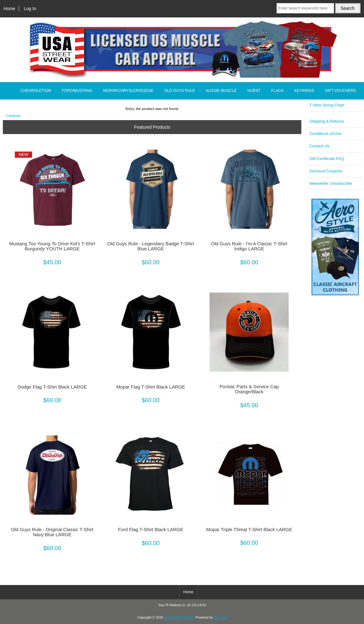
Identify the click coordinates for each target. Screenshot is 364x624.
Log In (30, 9)
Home (9, 9)
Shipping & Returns (327, 121)
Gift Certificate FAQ (327, 159)
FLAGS (277, 91)
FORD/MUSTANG (77, 91)
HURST (254, 91)
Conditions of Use (325, 134)
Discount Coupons (326, 171)
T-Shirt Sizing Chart (327, 105)
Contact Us (319, 146)
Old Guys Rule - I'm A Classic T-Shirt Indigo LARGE (249, 246)
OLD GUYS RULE (180, 91)
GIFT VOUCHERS (340, 91)
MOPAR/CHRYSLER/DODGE (128, 91)
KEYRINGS (304, 91)
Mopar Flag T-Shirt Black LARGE (151, 387)
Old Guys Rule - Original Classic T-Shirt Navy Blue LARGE (52, 532)
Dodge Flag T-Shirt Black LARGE (52, 387)
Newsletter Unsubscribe (331, 183)
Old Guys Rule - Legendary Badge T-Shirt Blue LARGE (151, 246)
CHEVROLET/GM (36, 91)
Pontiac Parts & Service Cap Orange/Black (249, 389)
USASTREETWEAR (179, 618)
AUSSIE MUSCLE (221, 91)
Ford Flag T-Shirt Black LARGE (151, 530)
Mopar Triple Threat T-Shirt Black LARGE (249, 530)
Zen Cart (220, 618)
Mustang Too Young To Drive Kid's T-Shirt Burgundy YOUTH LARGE (52, 246)
